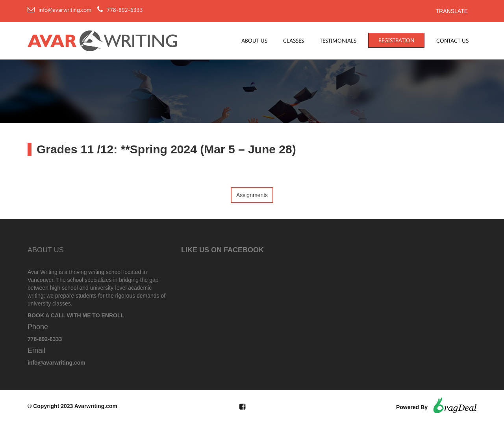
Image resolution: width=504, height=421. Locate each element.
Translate (452, 11)
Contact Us (452, 41)
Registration (396, 40)
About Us (254, 41)
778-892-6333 (125, 10)
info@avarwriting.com (65, 10)
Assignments (252, 195)
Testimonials (338, 41)
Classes (294, 41)
